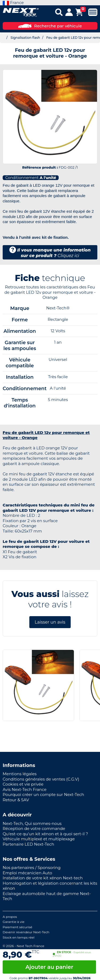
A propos (10, 917)
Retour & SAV (16, 800)
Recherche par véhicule (50, 26)
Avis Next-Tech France (25, 789)
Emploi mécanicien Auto (27, 873)
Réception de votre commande (34, 828)
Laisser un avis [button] (50, 622)
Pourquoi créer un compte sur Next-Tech (43, 794)
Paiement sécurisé (17, 927)
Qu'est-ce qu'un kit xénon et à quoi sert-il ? (45, 834)
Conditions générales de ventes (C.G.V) (41, 779)
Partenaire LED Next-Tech (28, 844)
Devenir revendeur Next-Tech (26, 932)
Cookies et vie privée (23, 784)
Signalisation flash (25, 38)
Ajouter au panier (49, 967)
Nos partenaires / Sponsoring (32, 868)
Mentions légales (20, 774)
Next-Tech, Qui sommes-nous (32, 823)
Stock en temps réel (19, 937)
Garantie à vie (14, 922)
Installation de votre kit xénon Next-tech (43, 878)
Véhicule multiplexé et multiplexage (39, 839)
